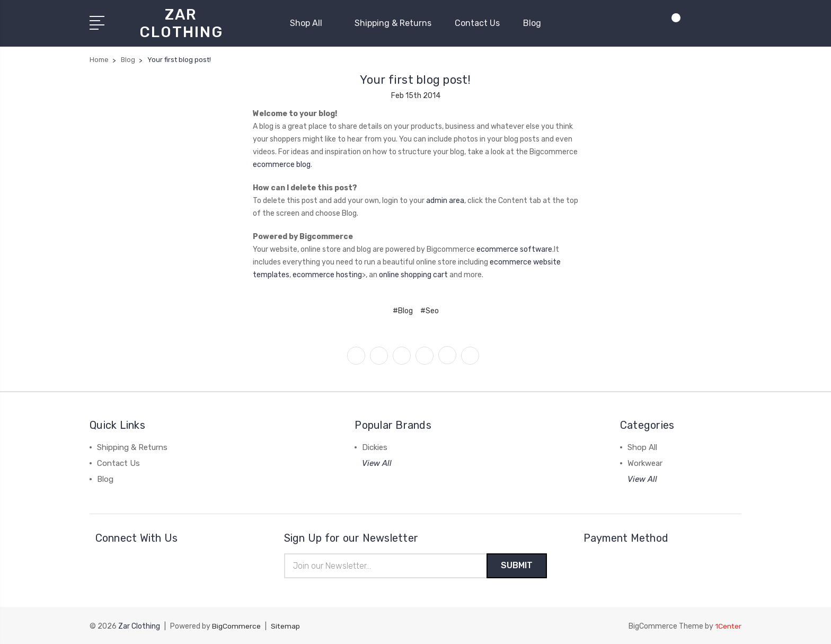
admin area (445, 199)
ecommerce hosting (327, 273)
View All (377, 462)
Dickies (375, 446)
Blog (532, 23)
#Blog (403, 309)
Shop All (311, 23)
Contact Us (477, 23)
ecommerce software (514, 248)
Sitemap (286, 626)
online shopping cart (413, 273)
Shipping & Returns (393, 23)
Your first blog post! (415, 79)
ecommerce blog (282, 163)
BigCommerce (236, 626)
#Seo (430, 309)
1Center (728, 626)
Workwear (645, 462)
